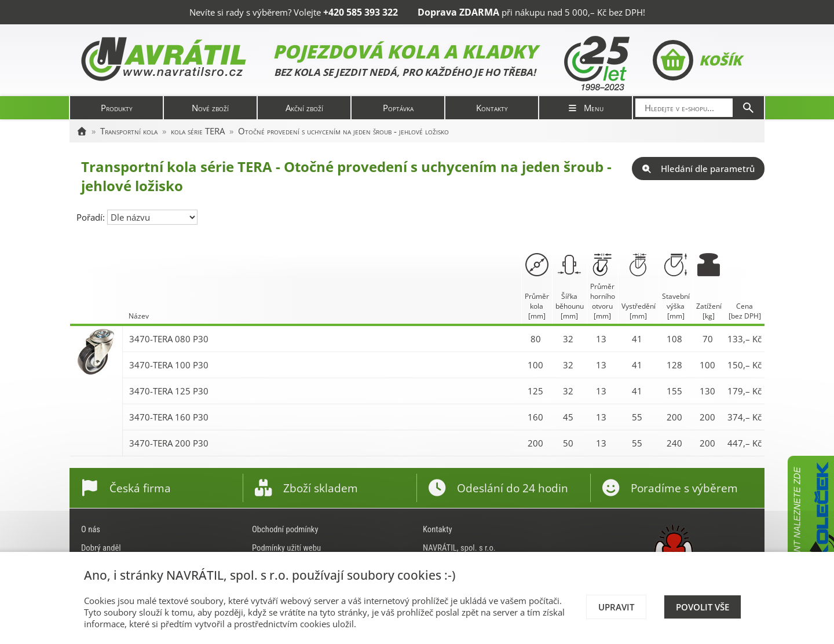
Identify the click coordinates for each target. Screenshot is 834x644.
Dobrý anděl (101, 548)
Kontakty (492, 108)
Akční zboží (304, 108)
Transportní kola (129, 131)
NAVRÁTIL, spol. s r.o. (459, 548)
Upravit (616, 607)
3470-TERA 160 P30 (169, 417)
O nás (91, 529)
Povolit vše (703, 607)
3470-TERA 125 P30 (169, 391)
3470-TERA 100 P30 (169, 365)
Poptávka (398, 108)
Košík (697, 60)
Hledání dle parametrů (698, 169)
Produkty (117, 108)
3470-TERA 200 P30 (169, 443)
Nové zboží (210, 108)
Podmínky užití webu (286, 548)
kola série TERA (198, 131)
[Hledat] (748, 108)
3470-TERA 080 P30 (169, 339)
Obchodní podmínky (285, 529)
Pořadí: (92, 217)
